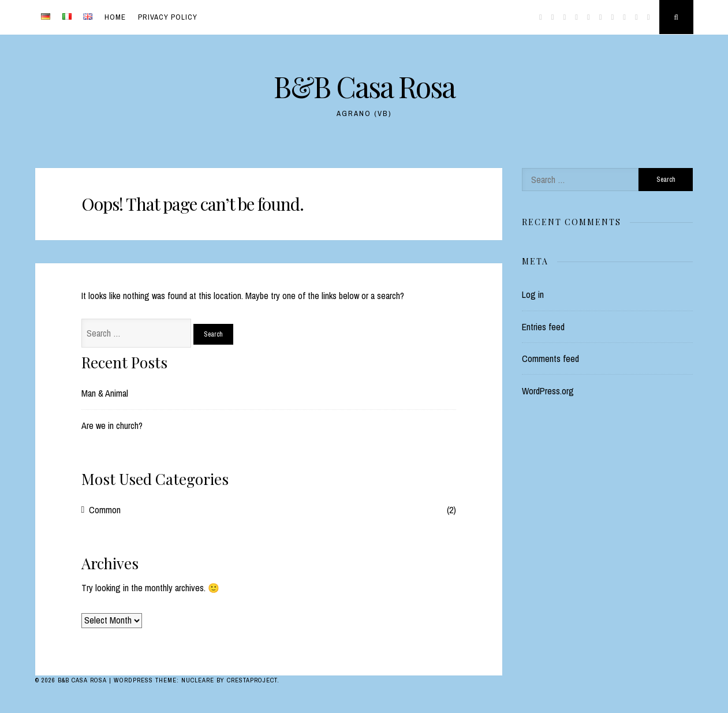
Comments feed (550, 359)
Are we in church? (112, 425)
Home (115, 17)
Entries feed (543, 327)
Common (105, 510)
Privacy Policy (168, 17)
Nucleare (198, 680)
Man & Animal (105, 393)
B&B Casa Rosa (364, 86)
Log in (533, 294)
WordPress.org (548, 391)
